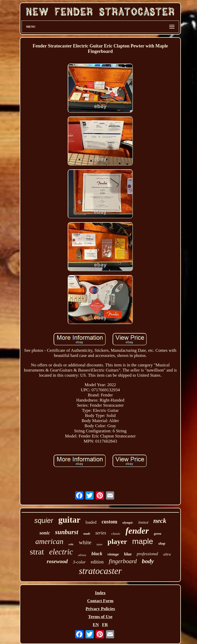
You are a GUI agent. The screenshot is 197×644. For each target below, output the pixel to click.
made (87, 534)
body (148, 561)
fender (137, 531)
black (97, 554)
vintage (113, 554)
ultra (167, 554)
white (85, 542)
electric (61, 552)
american (50, 541)
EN (96, 625)
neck (160, 521)
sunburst (67, 532)
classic (116, 534)
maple (143, 541)
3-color (79, 562)
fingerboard (123, 561)
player (117, 541)
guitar (69, 520)
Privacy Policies (100, 609)
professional (147, 554)
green (157, 534)
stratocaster (100, 571)
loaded (91, 522)
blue (128, 554)
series (101, 533)
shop (162, 544)
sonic (45, 533)
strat (37, 552)
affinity (82, 555)
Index (100, 593)
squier (44, 521)
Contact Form (100, 601)
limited (143, 523)
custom (109, 522)
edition (97, 562)
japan (99, 544)
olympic (128, 523)
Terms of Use (100, 617)
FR (105, 625)
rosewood (57, 561)
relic (71, 544)
